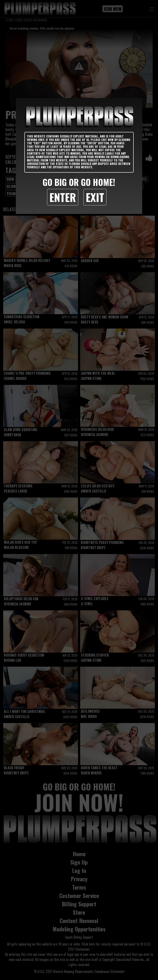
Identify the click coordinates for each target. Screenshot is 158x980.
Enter (63, 197)
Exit (95, 197)
